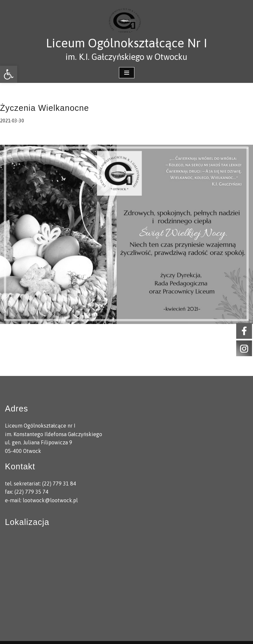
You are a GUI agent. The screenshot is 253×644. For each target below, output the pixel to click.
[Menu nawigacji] (127, 73)
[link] (9, 74)
